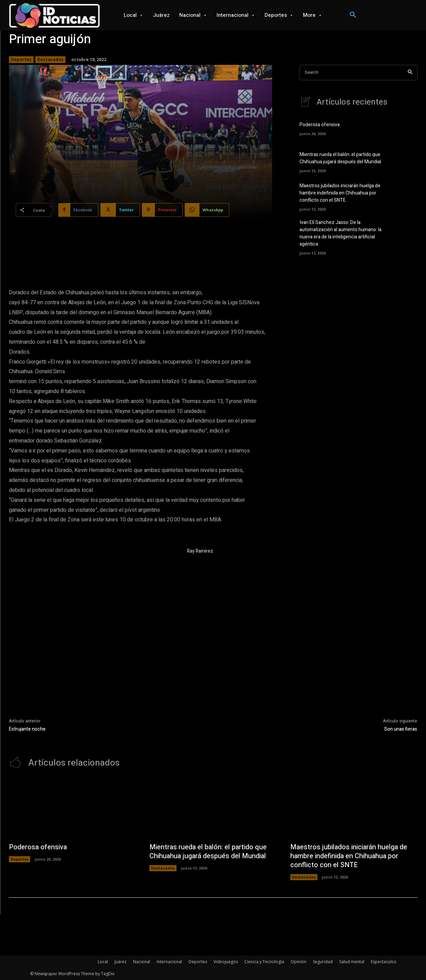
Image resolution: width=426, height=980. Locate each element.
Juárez (120, 962)
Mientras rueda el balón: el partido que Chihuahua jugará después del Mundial (340, 158)
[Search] (410, 73)
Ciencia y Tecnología (264, 962)
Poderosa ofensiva (320, 125)
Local (103, 962)
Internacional (169, 962)
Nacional (142, 962)
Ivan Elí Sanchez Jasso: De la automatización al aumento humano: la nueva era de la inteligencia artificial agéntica (340, 233)
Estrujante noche (27, 729)
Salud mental (352, 962)
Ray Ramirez (200, 551)
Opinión (299, 962)
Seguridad (323, 962)
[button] (353, 15)
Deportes (21, 60)
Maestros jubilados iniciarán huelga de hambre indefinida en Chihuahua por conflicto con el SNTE (340, 193)
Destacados (50, 60)
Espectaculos (384, 962)
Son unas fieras (401, 729)
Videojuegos (226, 962)
